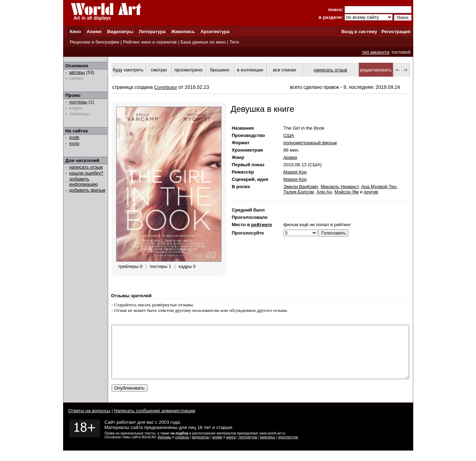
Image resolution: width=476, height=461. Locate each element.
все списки (285, 70)
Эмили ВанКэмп (301, 187)
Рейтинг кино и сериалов (150, 42)
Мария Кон (295, 172)
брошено (220, 70)
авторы (77, 72)
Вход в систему (359, 32)
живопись (267, 448)
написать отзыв (86, 167)
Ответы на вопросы (89, 421)
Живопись (183, 32)
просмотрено (188, 70)
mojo (74, 143)
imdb (74, 137)
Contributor (166, 87)
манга (231, 448)
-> (405, 70)
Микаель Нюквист (339, 187)
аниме (217, 448)
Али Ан (324, 192)
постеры (78, 102)
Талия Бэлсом (299, 192)
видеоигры (201, 448)
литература (248, 448)
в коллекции (250, 70)
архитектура (288, 448)
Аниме (94, 32)
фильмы (164, 448)
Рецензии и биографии (95, 42)
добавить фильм (88, 190)
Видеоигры (120, 32)
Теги (234, 42)
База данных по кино (203, 42)
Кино (75, 32)
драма (290, 157)
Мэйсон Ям (347, 192)
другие (371, 192)
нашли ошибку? (86, 173)
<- (398, 70)
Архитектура (215, 32)
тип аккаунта (375, 52)
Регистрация (396, 32)
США (289, 135)
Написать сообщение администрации (154, 421)
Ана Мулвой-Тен (379, 187)
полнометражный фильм (310, 143)
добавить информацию (84, 182)
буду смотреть (128, 70)
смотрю (159, 70)
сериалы (182, 448)
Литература (152, 32)
